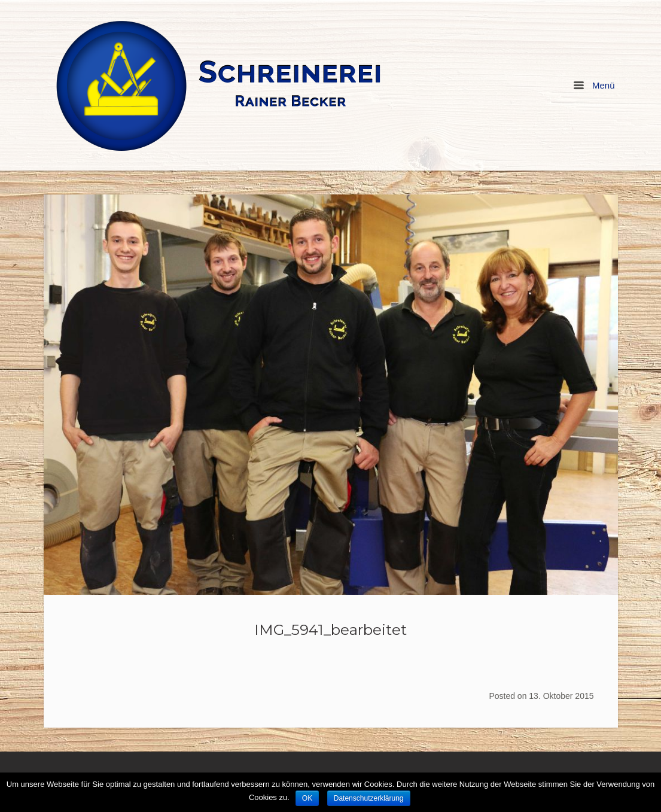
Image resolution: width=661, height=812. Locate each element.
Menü (594, 85)
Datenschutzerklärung (369, 798)
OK (307, 798)
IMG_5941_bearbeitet (330, 629)
